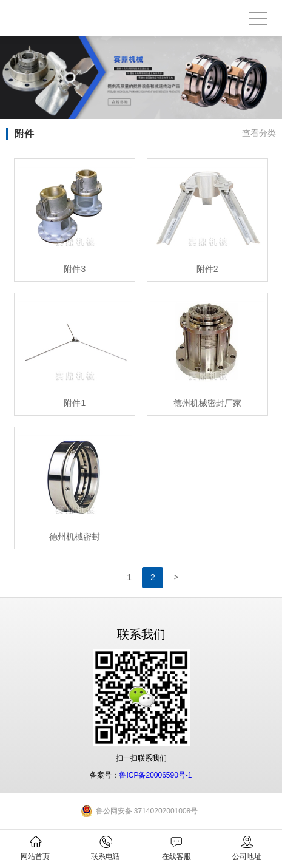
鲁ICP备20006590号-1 (155, 775)
